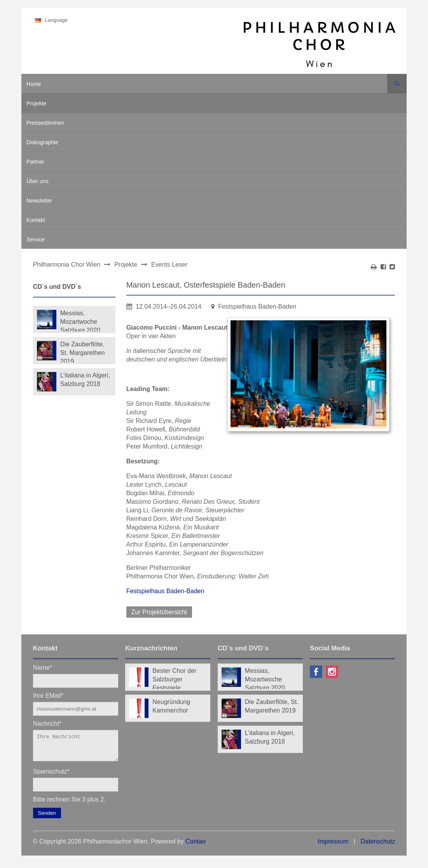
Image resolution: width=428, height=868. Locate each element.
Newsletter (39, 201)
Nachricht (47, 723)
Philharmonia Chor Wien (67, 265)
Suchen (397, 84)
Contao (196, 846)
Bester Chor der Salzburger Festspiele (174, 678)
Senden (47, 818)
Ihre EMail (48, 695)
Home (34, 84)
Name (43, 667)
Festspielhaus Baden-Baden (165, 591)
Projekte (36, 103)
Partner (35, 162)
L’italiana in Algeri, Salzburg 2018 (85, 380)
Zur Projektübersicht (159, 612)
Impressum (333, 846)
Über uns (38, 181)
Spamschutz (51, 776)
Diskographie (42, 142)
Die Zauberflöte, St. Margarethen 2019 (83, 352)
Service (36, 239)
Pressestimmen (45, 123)
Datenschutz (378, 846)
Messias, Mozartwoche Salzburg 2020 (80, 321)
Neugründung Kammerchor (171, 706)
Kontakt (36, 220)
